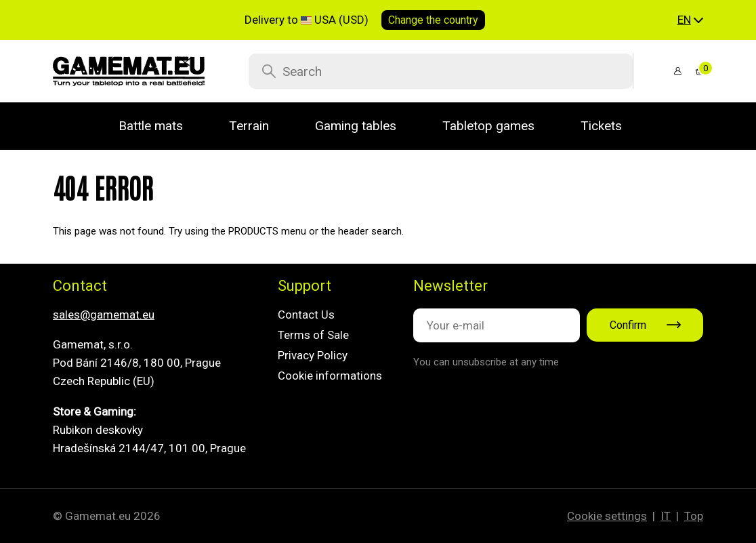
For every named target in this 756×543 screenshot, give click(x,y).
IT (666, 516)
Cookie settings (607, 516)
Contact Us (306, 315)
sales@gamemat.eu (104, 315)
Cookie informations (330, 376)
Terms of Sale (313, 335)
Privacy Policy (313, 355)
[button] (690, 20)
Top (694, 516)
